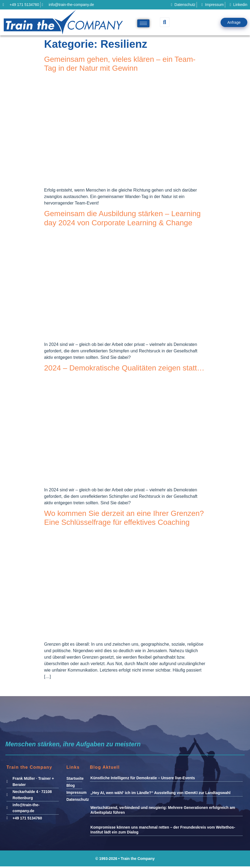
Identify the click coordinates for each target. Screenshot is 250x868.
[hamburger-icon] (143, 23)
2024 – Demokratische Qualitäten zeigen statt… (124, 368)
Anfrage (234, 22)
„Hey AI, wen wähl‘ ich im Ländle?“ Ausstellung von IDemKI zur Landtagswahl (160, 793)
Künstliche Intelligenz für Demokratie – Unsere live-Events (143, 778)
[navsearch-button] (165, 22)
